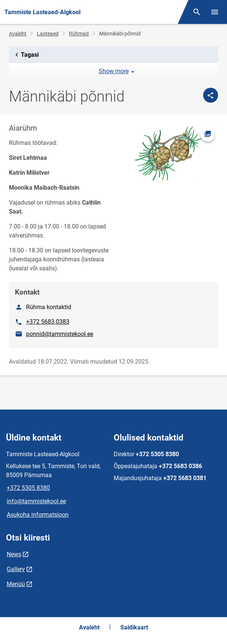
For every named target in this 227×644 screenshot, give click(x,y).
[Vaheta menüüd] (215, 12)
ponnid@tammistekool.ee (60, 334)
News (14, 554)
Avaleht (18, 34)
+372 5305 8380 (28, 488)
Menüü (16, 584)
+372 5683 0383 (48, 322)
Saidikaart (134, 627)
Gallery (16, 569)
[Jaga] (211, 95)
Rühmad (79, 34)
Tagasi (26, 55)
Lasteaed (48, 34)
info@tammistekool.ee (36, 501)
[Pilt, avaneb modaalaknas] (168, 155)
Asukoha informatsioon (38, 515)
